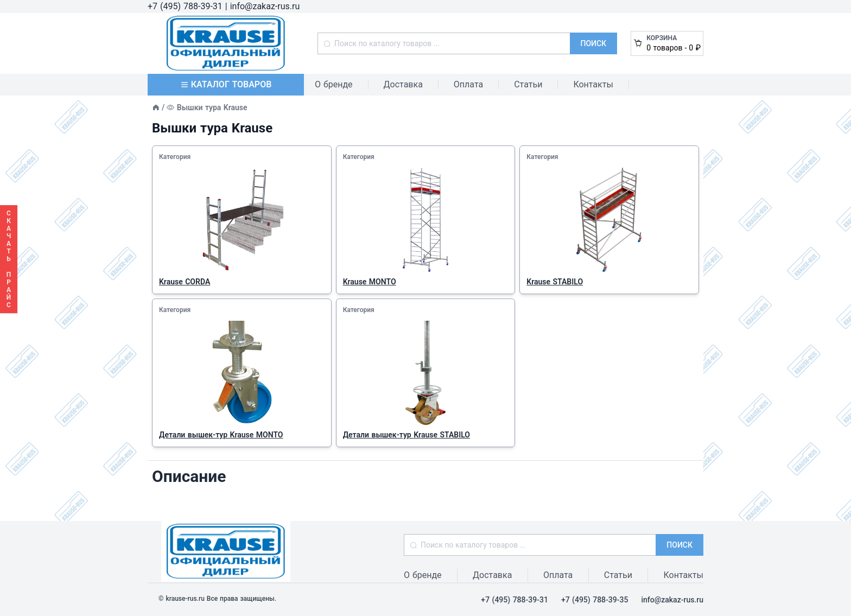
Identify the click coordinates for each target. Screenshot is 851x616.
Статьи (528, 84)
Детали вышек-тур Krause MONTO (221, 435)
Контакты (593, 84)
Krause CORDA (185, 282)
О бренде (334, 84)
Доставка (403, 84)
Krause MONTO (370, 282)
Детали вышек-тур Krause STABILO (407, 435)
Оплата (468, 84)
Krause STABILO (555, 282)
